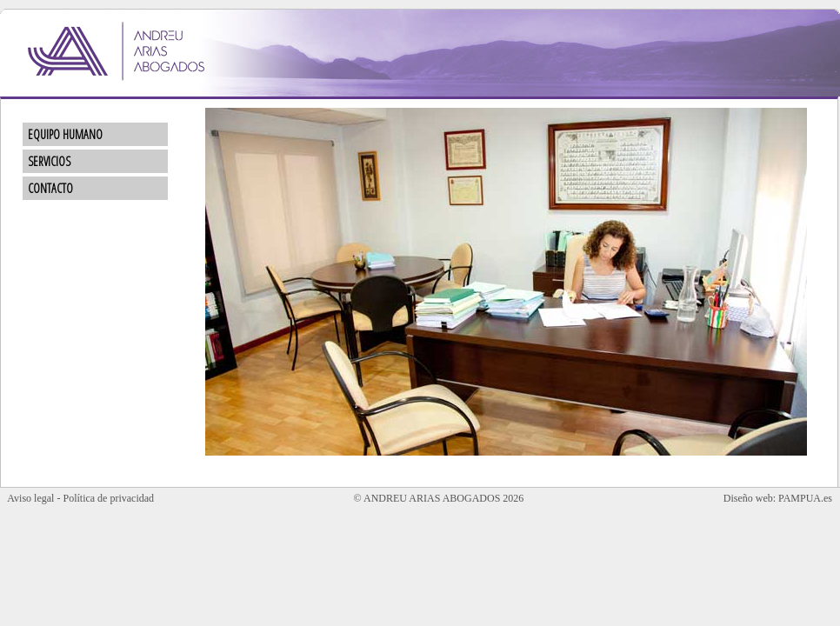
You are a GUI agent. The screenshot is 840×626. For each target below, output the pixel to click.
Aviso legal (30, 498)
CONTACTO (42, 188)
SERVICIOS (41, 161)
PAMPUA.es (805, 498)
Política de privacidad (108, 498)
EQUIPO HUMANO (57, 134)
